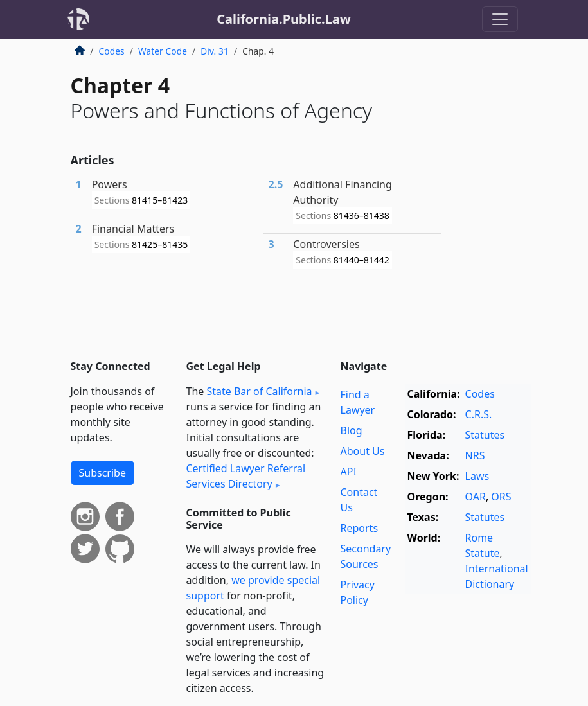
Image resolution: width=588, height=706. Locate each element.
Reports (360, 528)
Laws (477, 476)
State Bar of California (259, 391)
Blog (352, 430)
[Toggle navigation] (500, 19)
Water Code (163, 51)
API (349, 472)
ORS (501, 497)
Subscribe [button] (102, 473)
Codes (112, 51)
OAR (476, 497)
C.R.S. (479, 414)
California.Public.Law (284, 19)
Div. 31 (215, 51)
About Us (363, 451)
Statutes (485, 435)
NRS (475, 455)
